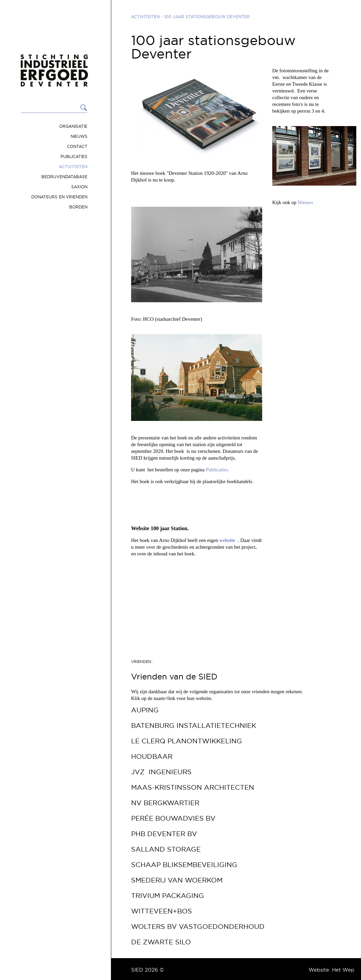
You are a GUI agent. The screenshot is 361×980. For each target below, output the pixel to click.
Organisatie (73, 126)
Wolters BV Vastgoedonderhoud (198, 927)
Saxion (79, 187)
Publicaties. (218, 470)
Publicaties (74, 156)
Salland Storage (166, 849)
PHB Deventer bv (164, 834)
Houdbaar (152, 756)
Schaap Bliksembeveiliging (184, 865)
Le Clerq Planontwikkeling (187, 741)
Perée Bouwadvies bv (173, 818)
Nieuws (79, 136)
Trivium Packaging (168, 896)
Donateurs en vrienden (59, 197)
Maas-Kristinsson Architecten (193, 787)
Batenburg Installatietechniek (194, 726)
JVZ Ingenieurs (161, 772)
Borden (78, 207)
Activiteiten (73, 167)
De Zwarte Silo (161, 942)
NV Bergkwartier (165, 803)
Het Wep (343, 970)
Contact (77, 146)
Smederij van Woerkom (177, 880)
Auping (145, 710)
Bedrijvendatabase (64, 177)
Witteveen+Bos (162, 911)
